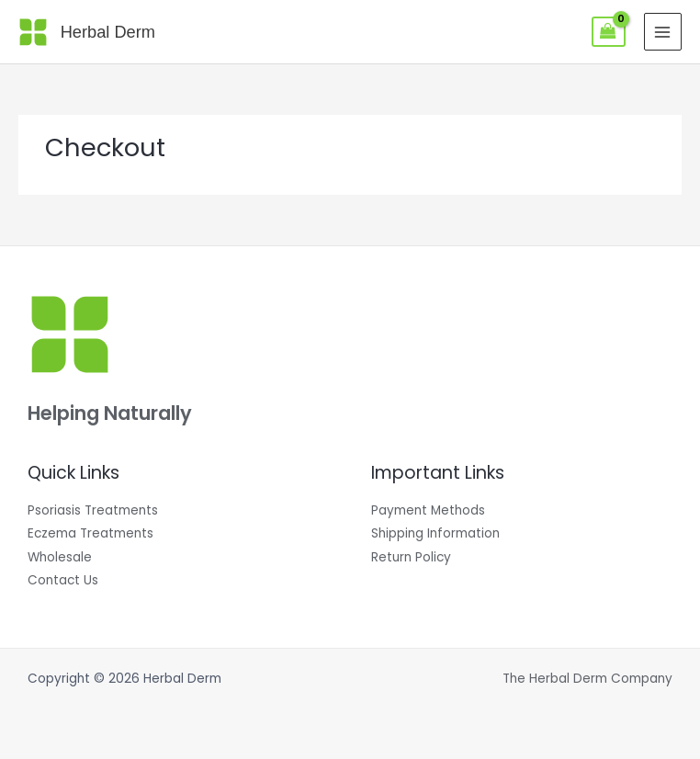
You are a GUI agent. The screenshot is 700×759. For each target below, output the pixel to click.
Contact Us (63, 580)
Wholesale (60, 557)
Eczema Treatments (90, 533)
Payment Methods (428, 510)
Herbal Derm (108, 32)
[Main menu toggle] (663, 32)
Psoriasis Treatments (93, 510)
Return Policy (411, 557)
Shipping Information (435, 533)
